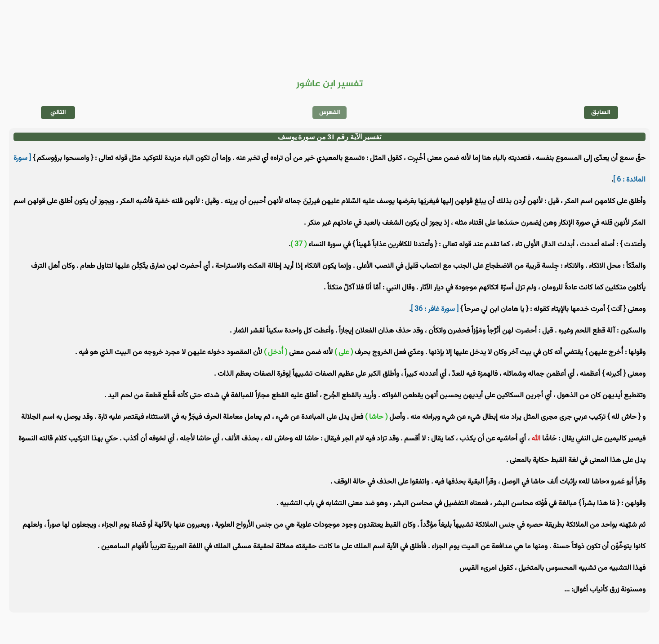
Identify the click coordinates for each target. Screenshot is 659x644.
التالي (58, 113)
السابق (601, 113)
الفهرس (330, 113)
